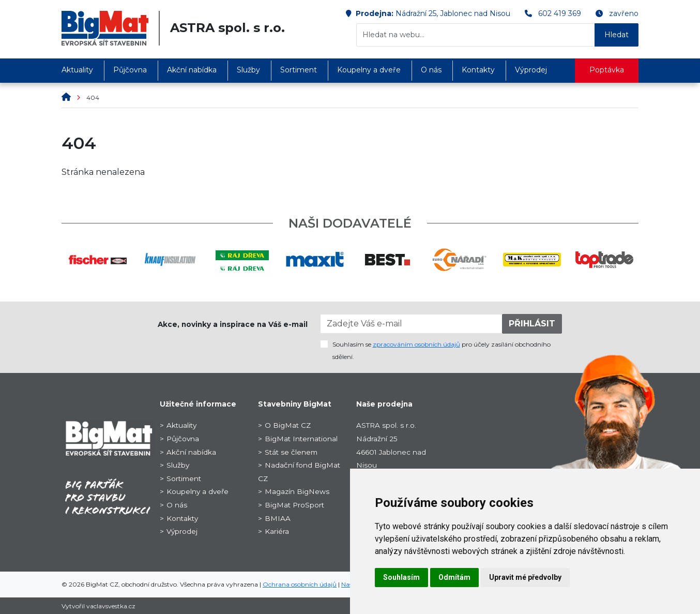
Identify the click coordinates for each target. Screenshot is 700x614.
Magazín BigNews (297, 491)
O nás (431, 70)
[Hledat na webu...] (476, 35)
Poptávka (607, 70)
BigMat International (301, 439)
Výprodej (531, 70)
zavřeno (624, 13)
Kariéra (277, 531)
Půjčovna (130, 70)
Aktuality (77, 70)
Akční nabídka (192, 70)
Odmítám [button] (454, 577)
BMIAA (278, 518)
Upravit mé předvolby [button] (525, 577)
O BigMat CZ (288, 425)
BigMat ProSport (294, 505)
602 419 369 (560, 13)
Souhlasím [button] (401, 577)
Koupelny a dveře (369, 70)
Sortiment (299, 70)
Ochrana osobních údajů (300, 584)
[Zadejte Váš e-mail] (412, 324)
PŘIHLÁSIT (532, 324)
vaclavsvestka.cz (111, 606)
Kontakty (478, 70)
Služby (248, 70)
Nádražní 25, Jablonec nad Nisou (453, 13)
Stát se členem (291, 452)
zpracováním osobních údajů (416, 344)
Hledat (617, 35)
